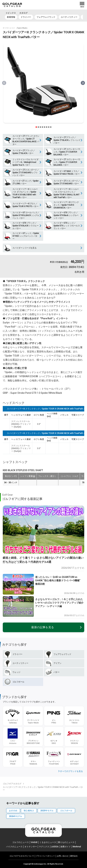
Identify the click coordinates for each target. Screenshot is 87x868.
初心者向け (29, 811)
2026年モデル (16, 816)
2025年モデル (47, 811)
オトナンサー (31, 847)
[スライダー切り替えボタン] (36, 127)
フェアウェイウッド (46, 17)
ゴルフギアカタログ (12, 784)
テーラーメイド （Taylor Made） (16, 28)
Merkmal (77, 847)
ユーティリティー (69, 17)
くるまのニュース (48, 842)
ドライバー (26, 17)
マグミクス (44, 847)
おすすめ (13, 811)
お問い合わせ (62, 856)
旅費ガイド (66, 847)
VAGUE (34, 842)
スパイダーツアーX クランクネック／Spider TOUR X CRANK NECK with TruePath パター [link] (43, 789)
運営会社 (74, 856)
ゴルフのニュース (21, 842)
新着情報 (11, 17)
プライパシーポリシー (45, 856)
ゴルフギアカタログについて (22, 856)
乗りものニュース (66, 842)
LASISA (55, 847)
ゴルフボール (66, 811)
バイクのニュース (14, 847)
